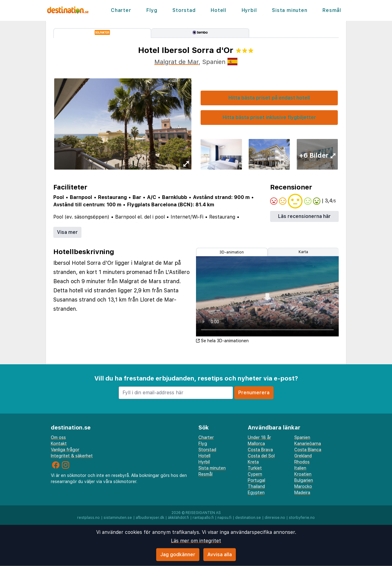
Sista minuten (290, 10)
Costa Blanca (308, 450)
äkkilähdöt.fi (178, 518)
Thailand (256, 486)
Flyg (152, 10)
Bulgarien (304, 480)
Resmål (332, 10)
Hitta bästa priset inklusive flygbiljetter (269, 117)
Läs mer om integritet (196, 541)
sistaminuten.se (118, 518)
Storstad (184, 10)
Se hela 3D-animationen (222, 341)
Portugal (256, 480)
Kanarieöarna (308, 444)
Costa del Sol (261, 456)
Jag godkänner (178, 555)
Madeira (302, 493)
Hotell (219, 10)
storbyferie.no (302, 518)
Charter (121, 10)
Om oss (58, 437)
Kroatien (303, 474)
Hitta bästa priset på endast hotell (269, 98)
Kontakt (59, 444)
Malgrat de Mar (176, 62)
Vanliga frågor (65, 450)
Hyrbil (249, 10)
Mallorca (256, 444)
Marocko (303, 486)
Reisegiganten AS (203, 513)
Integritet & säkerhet (72, 456)
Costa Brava (260, 450)
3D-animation (232, 252)
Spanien (302, 437)
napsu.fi (224, 518)
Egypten (256, 493)
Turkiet (255, 468)
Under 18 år (259, 437)
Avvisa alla (220, 555)
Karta (303, 252)
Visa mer (67, 232)
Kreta (253, 462)
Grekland (303, 456)
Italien (300, 468)
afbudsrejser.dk (150, 518)
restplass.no (89, 518)
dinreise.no (275, 518)
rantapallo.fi (203, 518)
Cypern (255, 474)
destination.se (248, 518)
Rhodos (302, 462)
